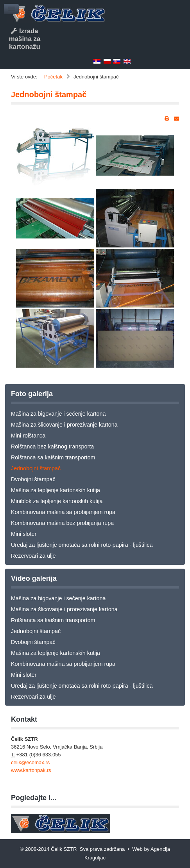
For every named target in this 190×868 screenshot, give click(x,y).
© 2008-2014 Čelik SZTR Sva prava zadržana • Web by (85, 849)
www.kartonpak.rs (31, 770)
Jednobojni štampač (49, 94)
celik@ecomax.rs (30, 762)
